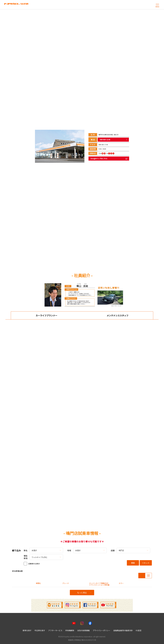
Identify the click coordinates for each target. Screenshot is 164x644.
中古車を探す (40, 630)
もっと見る (84, 593)
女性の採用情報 (83, 630)
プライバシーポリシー (101, 630)
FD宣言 (139, 630)
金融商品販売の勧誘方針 (123, 630)
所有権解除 (70, 630)
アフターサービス (55, 630)
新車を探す (27, 630)
